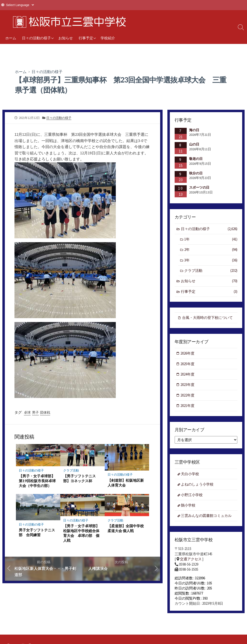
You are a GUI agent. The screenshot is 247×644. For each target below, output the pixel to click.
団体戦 (45, 412)
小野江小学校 (192, 496)
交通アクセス (191, 560)
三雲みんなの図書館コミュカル (206, 517)
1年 (211, 239)
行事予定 (86, 38)
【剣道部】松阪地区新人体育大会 (126, 482)
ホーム (11, 38)
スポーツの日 (199, 187)
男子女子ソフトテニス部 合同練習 (37, 533)
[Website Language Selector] (20, 5)
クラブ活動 (71, 470)
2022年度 (188, 396)
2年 (211, 250)
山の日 (194, 144)
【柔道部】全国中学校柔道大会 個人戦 (126, 528)
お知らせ (66, 38)
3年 (211, 260)
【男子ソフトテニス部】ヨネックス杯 (79, 478)
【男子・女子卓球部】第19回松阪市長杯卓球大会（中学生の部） (37, 481)
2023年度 (188, 385)
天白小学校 (190, 475)
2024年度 (188, 375)
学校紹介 (108, 38)
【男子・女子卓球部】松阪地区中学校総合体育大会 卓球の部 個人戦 (81, 533)
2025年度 (188, 364)
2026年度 (188, 354)
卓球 (27, 412)
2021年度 (188, 406)
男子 (35, 412)
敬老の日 (196, 159)
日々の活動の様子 (36, 38)
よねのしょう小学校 (197, 485)
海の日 (194, 130)
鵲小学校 (188, 506)
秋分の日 (196, 173)
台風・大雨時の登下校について (207, 318)
